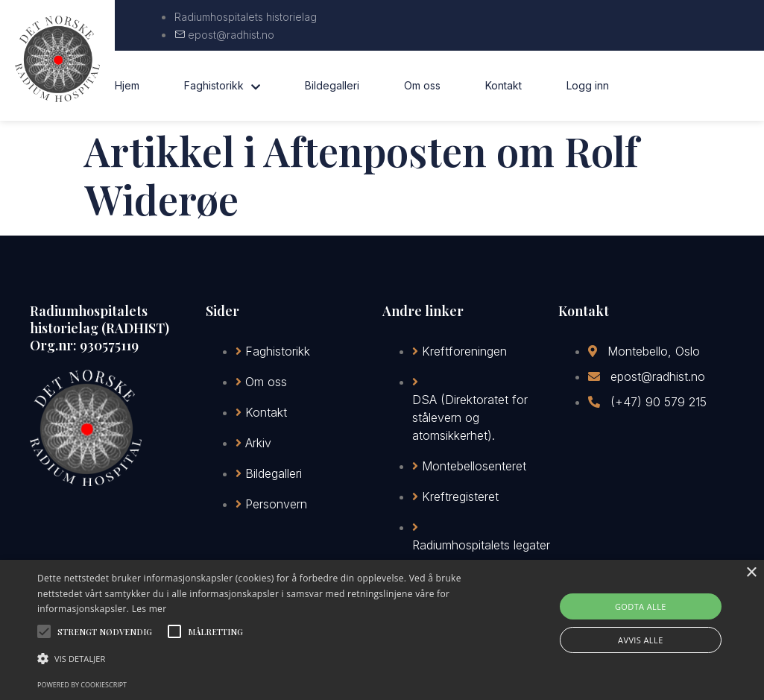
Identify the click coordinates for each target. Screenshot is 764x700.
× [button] (751, 573)
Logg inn (588, 85)
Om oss (422, 85)
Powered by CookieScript (82, 685)
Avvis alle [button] (641, 640)
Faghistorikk (222, 86)
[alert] (382, 630)
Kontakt (503, 85)
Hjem (127, 85)
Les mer (149, 609)
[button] (261, 659)
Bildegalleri (332, 85)
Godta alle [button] (641, 606)
